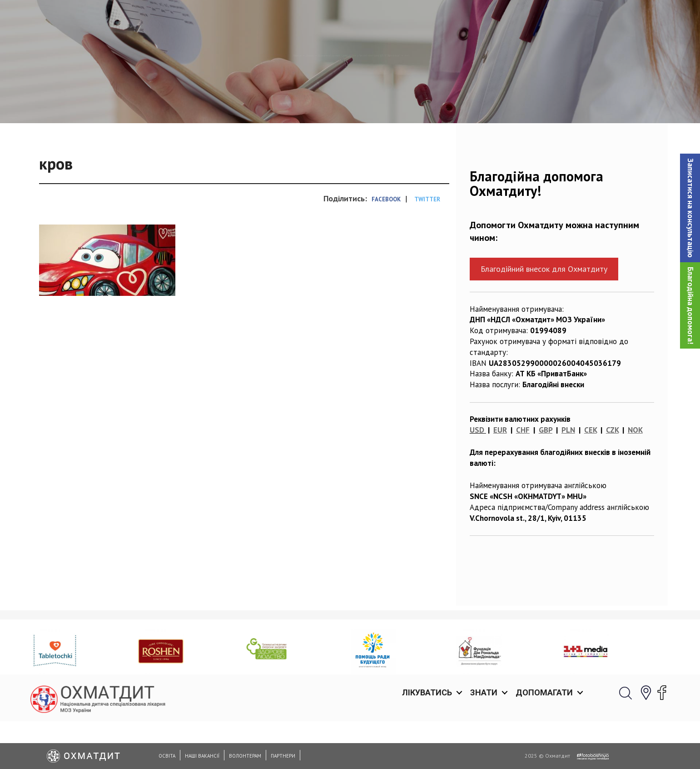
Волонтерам (245, 756)
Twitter (427, 246)
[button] (690, 208)
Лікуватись (427, 18)
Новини (225, 102)
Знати (484, 18)
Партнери (283, 756)
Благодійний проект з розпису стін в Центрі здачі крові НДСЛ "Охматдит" (378, 102)
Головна (186, 102)
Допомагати (544, 18)
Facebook (386, 246)
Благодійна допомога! (690, 305)
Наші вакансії (202, 756)
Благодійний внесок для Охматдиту (544, 316)
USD (477, 477)
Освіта (167, 756)
